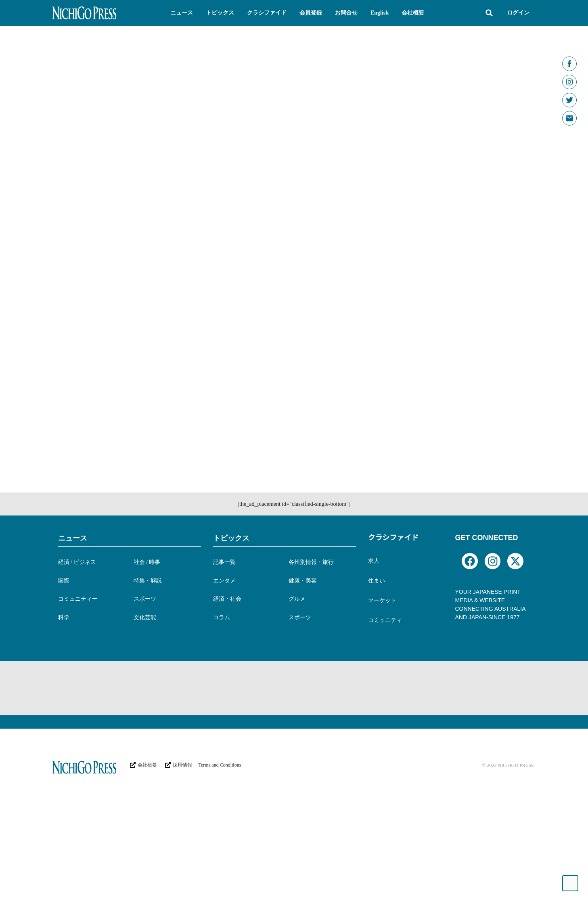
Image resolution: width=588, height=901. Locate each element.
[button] (182, 13)
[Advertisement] (199, 746)
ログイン (518, 13)
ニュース (73, 597)
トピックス (231, 597)
